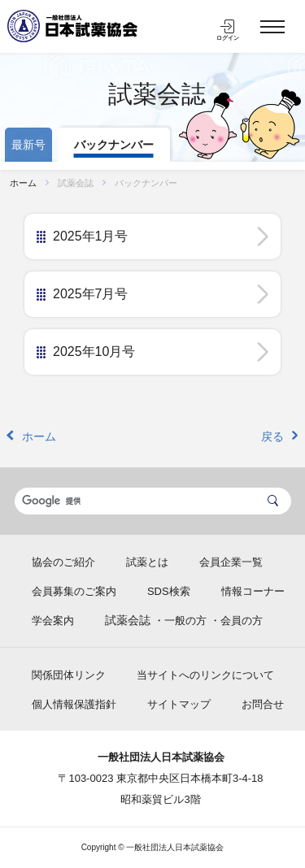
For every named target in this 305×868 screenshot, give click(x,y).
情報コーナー (253, 591)
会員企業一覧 (231, 562)
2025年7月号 (91, 294)
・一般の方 (180, 621)
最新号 (28, 145)
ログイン (228, 38)
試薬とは (147, 562)
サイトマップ (179, 704)
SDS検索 (169, 591)
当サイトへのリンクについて (205, 675)
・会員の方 (236, 621)
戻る (272, 436)
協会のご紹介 (63, 562)
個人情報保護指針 (74, 704)
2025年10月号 (94, 352)
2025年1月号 (91, 236)
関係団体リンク (69, 675)
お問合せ (263, 704)
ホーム (23, 183)
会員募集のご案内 (74, 591)
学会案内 (53, 621)
